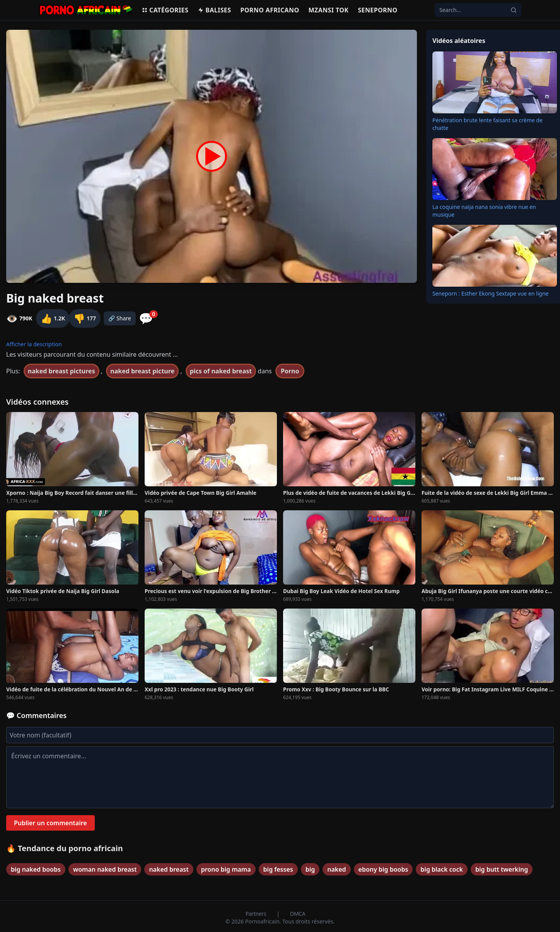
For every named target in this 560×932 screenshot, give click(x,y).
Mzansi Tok (329, 10)
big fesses (278, 869)
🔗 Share (120, 318)
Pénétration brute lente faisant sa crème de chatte (487, 124)
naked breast (169, 869)
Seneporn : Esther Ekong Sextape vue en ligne (490, 293)
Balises (214, 10)
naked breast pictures (61, 371)
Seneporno (377, 10)
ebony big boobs (383, 869)
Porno (290, 371)
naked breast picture (142, 371)
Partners (257, 914)
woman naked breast (105, 869)
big (310, 869)
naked (336, 869)
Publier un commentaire (50, 823)
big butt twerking (502, 869)
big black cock (442, 869)
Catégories (165, 10)
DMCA (298, 914)
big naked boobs (36, 869)
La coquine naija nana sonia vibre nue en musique (484, 211)
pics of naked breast (221, 371)
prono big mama (226, 869)
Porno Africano (270, 10)
